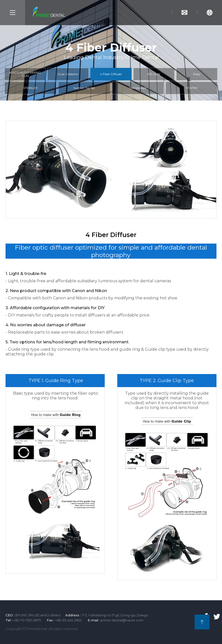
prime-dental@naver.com (122, 620)
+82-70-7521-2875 (27, 620)
